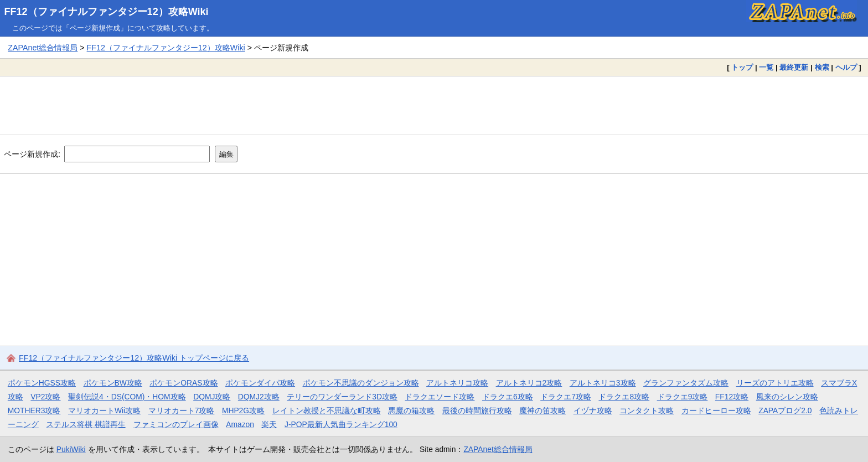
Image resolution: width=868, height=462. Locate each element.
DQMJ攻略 (212, 397)
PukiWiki (71, 449)
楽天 (269, 424)
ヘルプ (846, 67)
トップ (742, 67)
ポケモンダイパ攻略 (260, 383)
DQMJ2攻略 (259, 397)
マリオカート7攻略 (182, 410)
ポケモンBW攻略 (113, 383)
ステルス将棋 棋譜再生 (86, 424)
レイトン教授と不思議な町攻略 (327, 410)
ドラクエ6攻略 (508, 397)
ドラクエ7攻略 (566, 397)
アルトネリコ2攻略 (529, 383)
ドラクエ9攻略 (683, 397)
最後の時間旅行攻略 (477, 410)
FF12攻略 (732, 397)
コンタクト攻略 (647, 410)
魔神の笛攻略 (542, 410)
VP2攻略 (45, 397)
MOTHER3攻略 (34, 410)
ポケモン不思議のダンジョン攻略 (361, 383)
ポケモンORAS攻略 (184, 383)
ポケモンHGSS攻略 (42, 383)
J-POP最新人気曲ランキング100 (341, 424)
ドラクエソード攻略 (440, 397)
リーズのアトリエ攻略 (775, 383)
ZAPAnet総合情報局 (43, 48)
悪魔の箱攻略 (411, 410)
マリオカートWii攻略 (104, 410)
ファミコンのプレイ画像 (176, 424)
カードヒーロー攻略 (716, 410)
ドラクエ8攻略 (624, 397)
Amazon (240, 424)
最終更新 (794, 67)
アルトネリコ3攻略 (603, 383)
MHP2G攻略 (243, 410)
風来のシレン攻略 (787, 397)
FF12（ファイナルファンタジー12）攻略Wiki (107, 12)
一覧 (766, 67)
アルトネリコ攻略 (457, 383)
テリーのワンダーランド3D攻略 (342, 397)
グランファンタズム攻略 (686, 383)
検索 (822, 67)
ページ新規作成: (32, 154)
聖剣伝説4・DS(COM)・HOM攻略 (127, 397)
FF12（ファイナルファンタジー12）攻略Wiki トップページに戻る (134, 358)
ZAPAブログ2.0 (785, 410)
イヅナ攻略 (593, 410)
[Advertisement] (434, 105)
